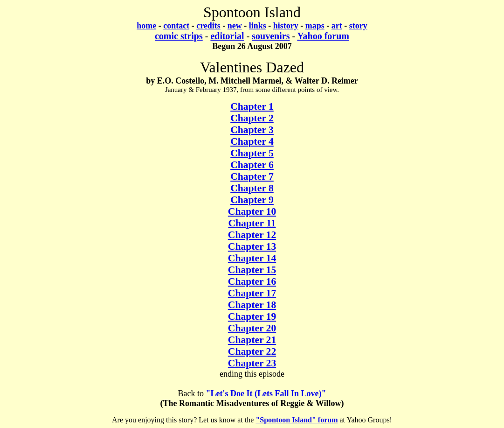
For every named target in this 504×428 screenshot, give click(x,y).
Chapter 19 (252, 316)
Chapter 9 (252, 200)
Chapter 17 (252, 293)
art (337, 26)
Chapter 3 (252, 130)
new (235, 26)
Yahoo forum (323, 36)
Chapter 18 (252, 305)
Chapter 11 (252, 223)
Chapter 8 (252, 188)
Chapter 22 (252, 351)
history (286, 26)
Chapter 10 (252, 211)
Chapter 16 (252, 281)
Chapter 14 (252, 258)
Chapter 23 (252, 363)
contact (176, 26)
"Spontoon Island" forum (297, 420)
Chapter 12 (252, 235)
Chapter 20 (252, 328)
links (258, 26)
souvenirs (271, 36)
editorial (227, 36)
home (146, 26)
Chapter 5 (252, 153)
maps (315, 26)
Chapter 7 (252, 176)
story (358, 26)
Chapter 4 (252, 141)
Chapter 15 (252, 270)
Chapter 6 (252, 165)
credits (208, 26)
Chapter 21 (252, 340)
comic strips (179, 36)
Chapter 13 (252, 246)
